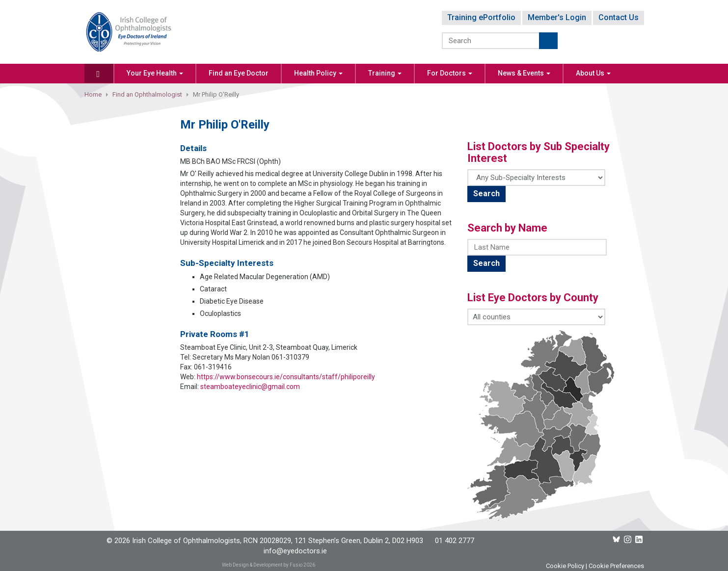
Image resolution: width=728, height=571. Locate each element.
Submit (548, 41)
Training (385, 73)
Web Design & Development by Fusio (262, 565)
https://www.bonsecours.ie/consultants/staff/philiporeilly (286, 377)
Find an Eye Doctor (239, 73)
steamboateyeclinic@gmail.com (250, 387)
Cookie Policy (565, 566)
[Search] (491, 41)
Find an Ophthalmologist (147, 94)
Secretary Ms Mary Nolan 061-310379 (251, 357)
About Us (593, 73)
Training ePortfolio (481, 17)
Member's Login (557, 17)
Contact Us (619, 17)
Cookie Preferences (616, 566)
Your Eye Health (155, 73)
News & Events (524, 73)
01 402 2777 (455, 541)
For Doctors (450, 73)
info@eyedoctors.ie (295, 551)
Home (93, 94)
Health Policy (318, 73)
